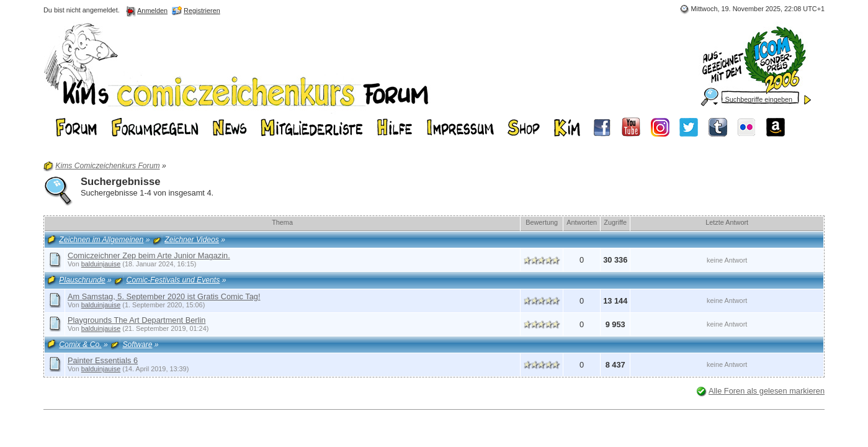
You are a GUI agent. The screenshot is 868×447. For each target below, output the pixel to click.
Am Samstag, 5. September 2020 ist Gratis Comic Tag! (164, 296)
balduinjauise (101, 264)
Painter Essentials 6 (103, 360)
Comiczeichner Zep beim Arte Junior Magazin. (149, 255)
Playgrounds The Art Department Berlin (136, 320)
